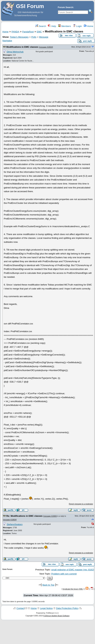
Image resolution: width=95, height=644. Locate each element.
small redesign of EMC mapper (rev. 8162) (73, 570)
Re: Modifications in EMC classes (24, 516)
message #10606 (50, 516)
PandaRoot (28, 32)
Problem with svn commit (64, 574)
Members (64, 26)
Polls (34, 37)
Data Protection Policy (67, 608)
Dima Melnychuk (15, 52)
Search (41, 26)
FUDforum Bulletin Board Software (56, 616)
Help (52, 26)
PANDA (15, 32)
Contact (20, 608)
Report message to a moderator (81, 504)
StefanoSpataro (15, 524)
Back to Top (48, 585)
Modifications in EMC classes (22, 47)
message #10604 (46, 47)
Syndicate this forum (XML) (73, 589)
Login (77, 26)
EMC (39, 32)
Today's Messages (19, 37)
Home (88, 26)
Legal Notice (46, 608)
